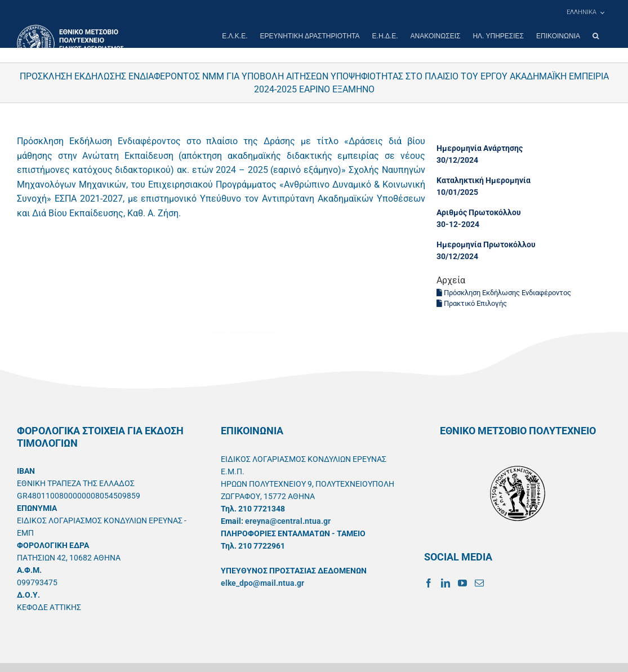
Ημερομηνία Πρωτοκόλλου (486, 244)
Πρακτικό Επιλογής (472, 303)
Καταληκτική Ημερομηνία (484, 180)
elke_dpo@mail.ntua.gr (262, 583)
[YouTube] (462, 583)
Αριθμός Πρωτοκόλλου (479, 212)
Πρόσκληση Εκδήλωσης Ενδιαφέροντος (504, 293)
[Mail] (479, 583)
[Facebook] (429, 583)
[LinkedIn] (446, 583)
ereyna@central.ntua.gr (288, 521)
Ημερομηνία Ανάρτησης (480, 148)
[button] (596, 36)
